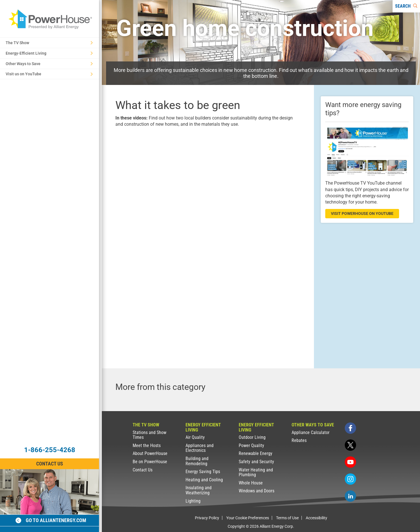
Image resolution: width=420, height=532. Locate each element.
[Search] (406, 6)
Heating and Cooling (204, 480)
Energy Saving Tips (203, 472)
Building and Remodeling (197, 461)
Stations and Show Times (149, 435)
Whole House (251, 483)
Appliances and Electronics (200, 448)
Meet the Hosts (147, 446)
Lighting (193, 501)
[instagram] (350, 479)
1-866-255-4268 (50, 450)
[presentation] (208, 187)
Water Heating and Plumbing (256, 472)
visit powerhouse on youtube (362, 213)
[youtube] (350, 462)
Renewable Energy (256, 453)
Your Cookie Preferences (248, 518)
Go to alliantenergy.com (51, 520)
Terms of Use (287, 518)
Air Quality (195, 437)
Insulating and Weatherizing (199, 490)
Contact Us (143, 470)
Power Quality (251, 446)
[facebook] (350, 428)
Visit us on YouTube (49, 74)
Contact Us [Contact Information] (50, 464)
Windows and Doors (257, 491)
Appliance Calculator (311, 432)
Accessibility (316, 518)
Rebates (299, 440)
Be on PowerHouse (150, 462)
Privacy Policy (207, 518)
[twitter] (350, 445)
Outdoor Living (252, 437)
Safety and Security (256, 462)
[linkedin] (350, 496)
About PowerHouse (150, 453)
